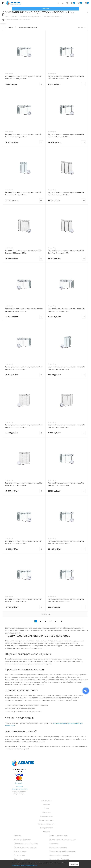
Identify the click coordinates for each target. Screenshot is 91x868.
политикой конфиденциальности (25, 865)
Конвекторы (10, 726)
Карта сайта (19, 783)
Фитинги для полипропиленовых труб (68, 723)
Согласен (74, 864)
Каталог (45, 9)
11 (55, 621)
